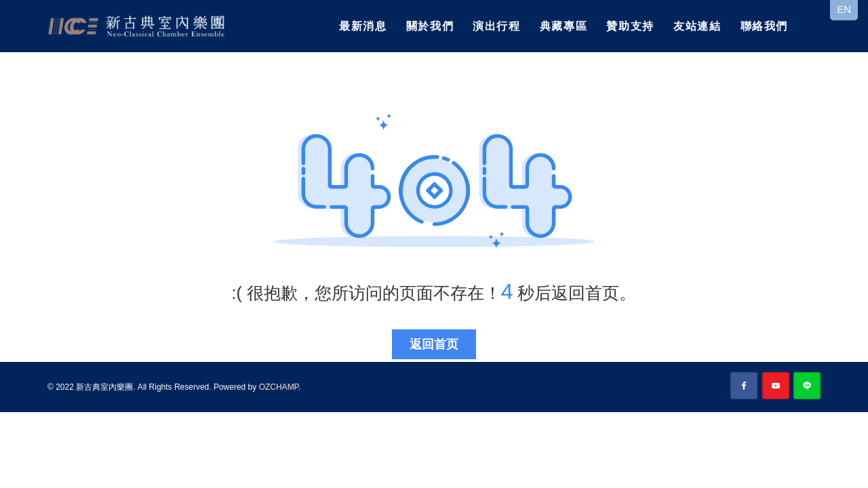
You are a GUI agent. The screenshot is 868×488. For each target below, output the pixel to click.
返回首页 (434, 344)
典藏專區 (564, 26)
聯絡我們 (764, 26)
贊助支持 (630, 26)
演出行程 (496, 26)
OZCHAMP (279, 387)
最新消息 (363, 26)
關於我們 (430, 26)
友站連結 (697, 26)
